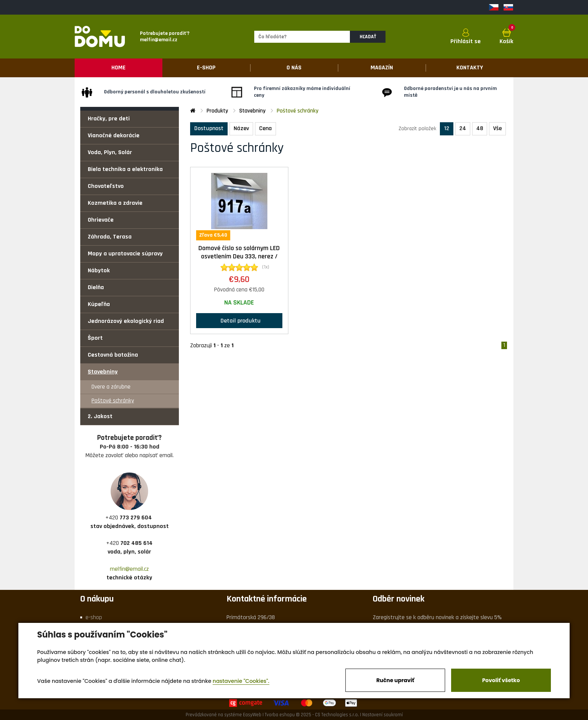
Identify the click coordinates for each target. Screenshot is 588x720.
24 (463, 128)
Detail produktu (239, 320)
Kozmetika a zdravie (115, 203)
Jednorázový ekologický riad (126, 321)
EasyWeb (252, 715)
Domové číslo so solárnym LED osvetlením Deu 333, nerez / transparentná (239, 257)
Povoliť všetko (501, 680)
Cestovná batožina (113, 355)
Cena (265, 128)
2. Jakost (100, 416)
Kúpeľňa (99, 304)
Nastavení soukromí (382, 715)
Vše (497, 128)
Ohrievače (101, 220)
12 (447, 128)
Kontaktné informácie (267, 599)
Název (241, 128)
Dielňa (96, 287)
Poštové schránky (113, 401)
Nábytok (99, 271)
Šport (95, 338)
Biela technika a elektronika (125, 169)
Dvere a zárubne (111, 387)
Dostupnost (209, 128)
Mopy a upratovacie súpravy (125, 254)
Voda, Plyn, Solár (110, 152)
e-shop (94, 617)
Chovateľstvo (106, 186)
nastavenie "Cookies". (241, 681)
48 (480, 128)
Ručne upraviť (395, 680)
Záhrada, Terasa (110, 237)
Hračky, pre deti (109, 119)
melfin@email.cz (129, 569)
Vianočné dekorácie (114, 136)
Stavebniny (103, 372)
